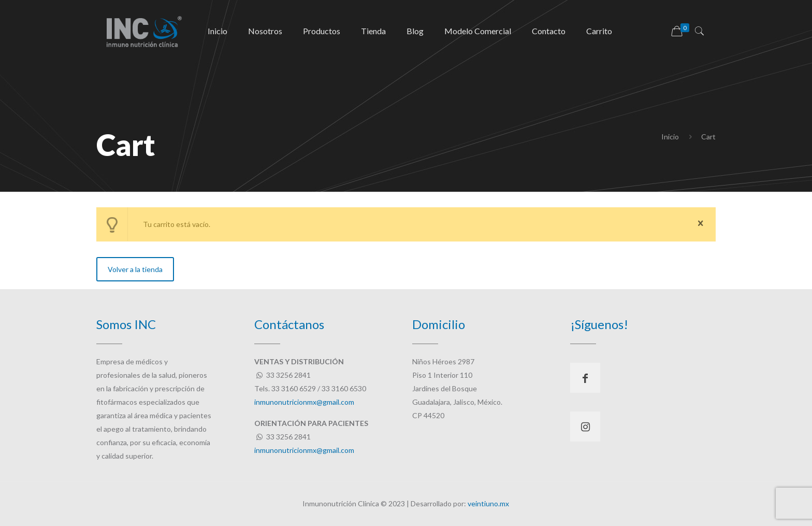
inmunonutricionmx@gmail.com (304, 402)
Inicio (670, 137)
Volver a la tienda (135, 269)
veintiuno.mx (488, 503)
